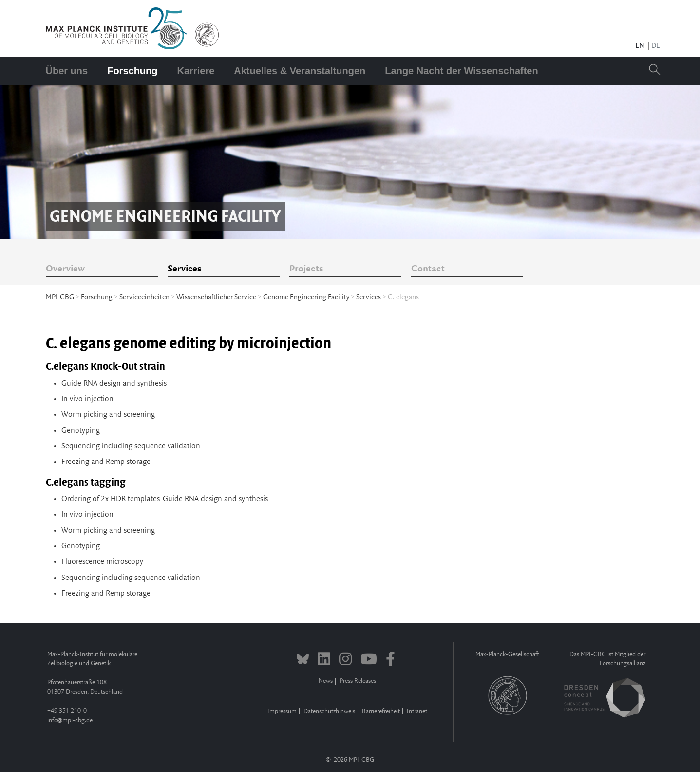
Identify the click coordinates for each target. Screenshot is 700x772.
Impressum (282, 711)
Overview (65, 269)
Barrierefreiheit (381, 711)
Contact (428, 269)
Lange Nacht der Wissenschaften (461, 71)
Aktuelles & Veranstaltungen (300, 71)
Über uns (67, 71)
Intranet (417, 711)
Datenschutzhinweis (329, 711)
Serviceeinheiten (144, 297)
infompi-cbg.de (70, 721)
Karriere (196, 71)
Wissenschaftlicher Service (216, 297)
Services (184, 269)
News (326, 681)
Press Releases (358, 681)
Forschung (132, 71)
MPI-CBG (60, 297)
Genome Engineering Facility (306, 297)
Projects (306, 269)
